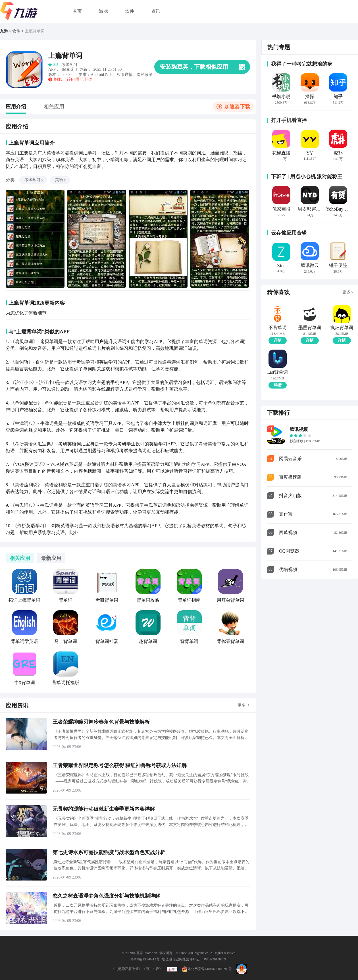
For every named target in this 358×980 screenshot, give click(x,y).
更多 (242, 705)
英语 (61, 180)
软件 (130, 11)
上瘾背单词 (35, 31)
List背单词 (277, 372)
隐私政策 (145, 75)
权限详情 (125, 75)
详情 (278, 340)
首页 (77, 11)
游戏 (103, 11)
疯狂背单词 (342, 328)
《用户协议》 (152, 969)
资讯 (156, 11)
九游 (4, 31)
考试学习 (34, 180)
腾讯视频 (299, 429)
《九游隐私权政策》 (127, 969)
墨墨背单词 (310, 328)
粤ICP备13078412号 (145, 959)
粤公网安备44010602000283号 (207, 969)
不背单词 (278, 328)
